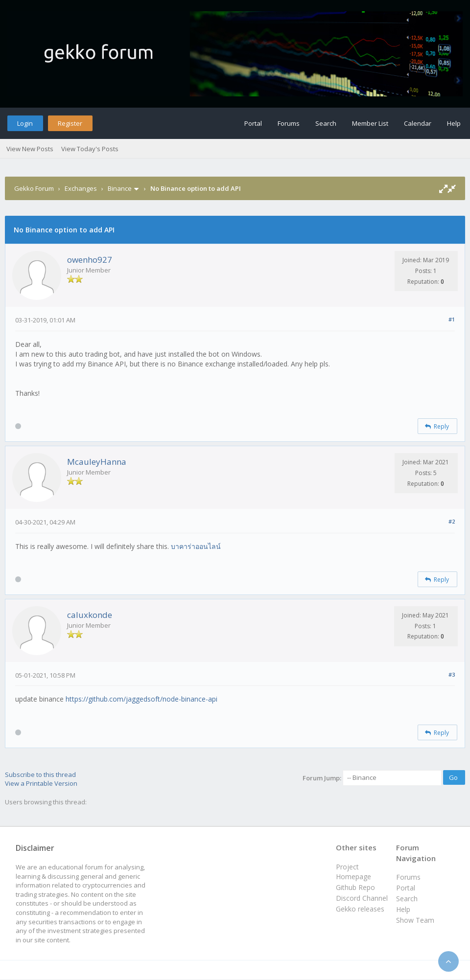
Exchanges (81, 188)
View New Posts (30, 149)
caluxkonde (90, 615)
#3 (452, 674)
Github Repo (355, 887)
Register (70, 123)
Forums (289, 123)
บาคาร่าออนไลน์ (196, 546)
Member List (370, 123)
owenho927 (90, 260)
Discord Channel (362, 898)
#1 (452, 319)
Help (454, 123)
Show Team (415, 920)
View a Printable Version (41, 783)
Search (326, 123)
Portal (253, 123)
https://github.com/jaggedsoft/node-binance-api (141, 699)
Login (25, 123)
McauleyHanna (97, 462)
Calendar (418, 123)
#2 (452, 521)
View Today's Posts (90, 149)
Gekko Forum (34, 188)
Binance (120, 188)
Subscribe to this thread (40, 775)
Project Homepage (353, 872)
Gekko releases (360, 909)
